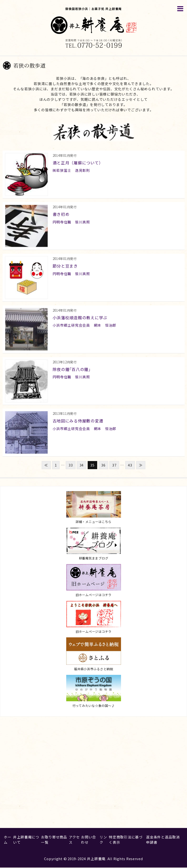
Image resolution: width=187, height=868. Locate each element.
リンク (103, 840)
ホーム (8, 840)
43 (130, 465)
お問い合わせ (88, 840)
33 (71, 465)
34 (82, 465)
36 (103, 465)
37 (114, 465)
